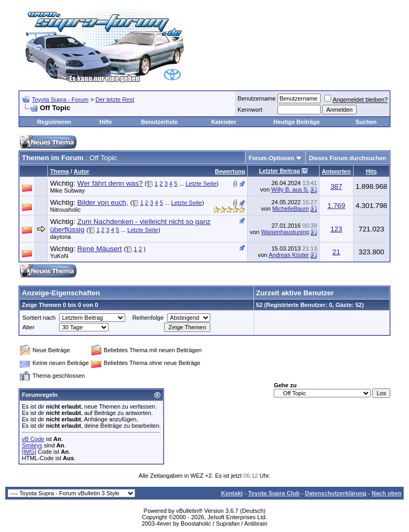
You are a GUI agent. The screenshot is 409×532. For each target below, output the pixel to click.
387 (336, 186)
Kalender (224, 122)
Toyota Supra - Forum (60, 99)
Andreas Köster (289, 255)
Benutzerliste (159, 122)
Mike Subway (67, 190)
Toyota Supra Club (274, 493)
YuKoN (59, 256)
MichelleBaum (291, 209)
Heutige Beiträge (296, 122)
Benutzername (257, 98)
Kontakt (232, 493)
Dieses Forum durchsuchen (347, 158)
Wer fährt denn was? (110, 183)
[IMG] (29, 452)
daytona (60, 237)
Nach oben (387, 493)
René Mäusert (100, 249)
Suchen (366, 122)
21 (336, 252)
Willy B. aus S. (290, 189)
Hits (371, 171)
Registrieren (54, 122)
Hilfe (105, 122)
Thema (59, 171)
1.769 (336, 206)
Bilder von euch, (103, 202)
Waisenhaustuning (285, 232)
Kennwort (250, 110)
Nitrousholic (65, 210)
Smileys (32, 445)
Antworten (336, 171)
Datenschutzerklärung (336, 493)
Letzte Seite (201, 184)
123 (336, 229)
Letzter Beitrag (279, 171)
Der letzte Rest (115, 99)
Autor (81, 171)
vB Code (33, 439)
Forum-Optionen (272, 158)
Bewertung (230, 171)
